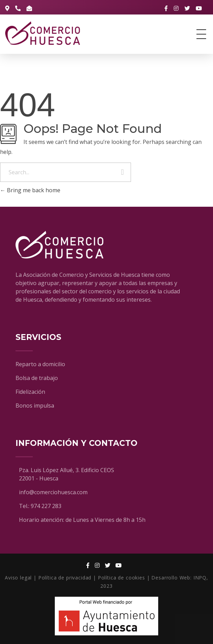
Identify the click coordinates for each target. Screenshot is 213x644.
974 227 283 (46, 506)
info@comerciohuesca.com (53, 492)
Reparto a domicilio (40, 364)
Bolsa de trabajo (37, 378)
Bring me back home (30, 190)
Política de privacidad (65, 578)
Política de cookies (121, 578)
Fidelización (30, 392)
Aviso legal (18, 578)
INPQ (200, 578)
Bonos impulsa (35, 406)
